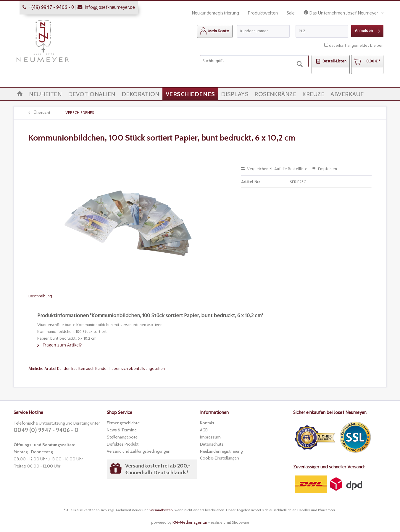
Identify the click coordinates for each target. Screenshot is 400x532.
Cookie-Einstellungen (220, 458)
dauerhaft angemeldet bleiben (356, 46)
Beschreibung (40, 296)
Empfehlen (325, 169)
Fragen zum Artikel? (59, 345)
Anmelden (367, 30)
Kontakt (207, 423)
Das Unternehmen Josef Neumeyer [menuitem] (341, 13)
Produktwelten (263, 13)
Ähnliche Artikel (42, 369)
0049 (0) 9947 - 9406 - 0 (46, 430)
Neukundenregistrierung (216, 13)
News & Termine (122, 430)
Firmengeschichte (123, 423)
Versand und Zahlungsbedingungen (139, 451)
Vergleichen (255, 169)
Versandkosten (161, 510)
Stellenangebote (122, 437)
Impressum (210, 437)
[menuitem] (215, 31)
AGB (204, 430)
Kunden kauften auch (76, 369)
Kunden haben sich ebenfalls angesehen (130, 369)
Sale (291, 13)
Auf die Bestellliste (288, 169)
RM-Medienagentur (190, 522)
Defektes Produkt (123, 444)
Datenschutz (212, 444)
